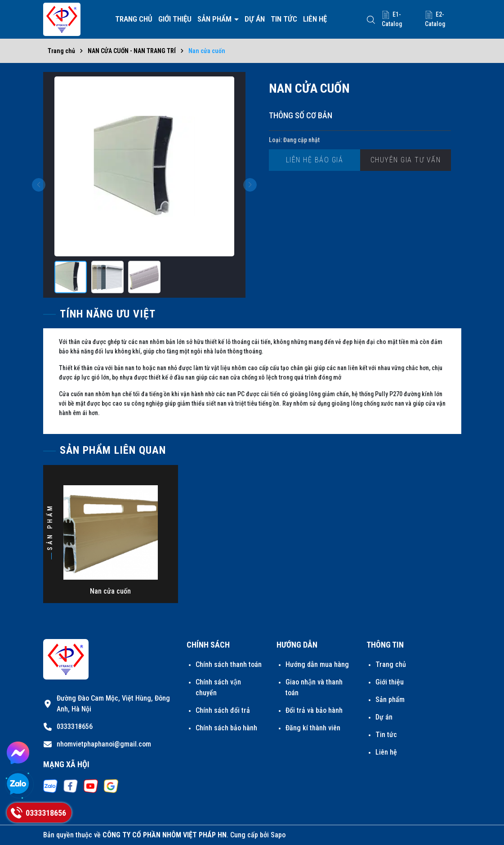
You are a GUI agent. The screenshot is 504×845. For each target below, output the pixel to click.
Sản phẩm (215, 19)
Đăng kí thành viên (313, 728)
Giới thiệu (175, 19)
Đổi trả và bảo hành (314, 710)
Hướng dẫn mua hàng (317, 664)
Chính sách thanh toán (229, 664)
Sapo (278, 835)
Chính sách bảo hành (226, 728)
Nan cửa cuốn (110, 591)
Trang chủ (134, 19)
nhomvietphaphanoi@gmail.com (104, 744)
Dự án (255, 19)
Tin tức (284, 19)
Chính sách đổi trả (223, 710)
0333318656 (75, 727)
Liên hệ (315, 19)
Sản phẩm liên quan (113, 450)
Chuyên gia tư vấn (406, 160)
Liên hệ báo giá (315, 160)
